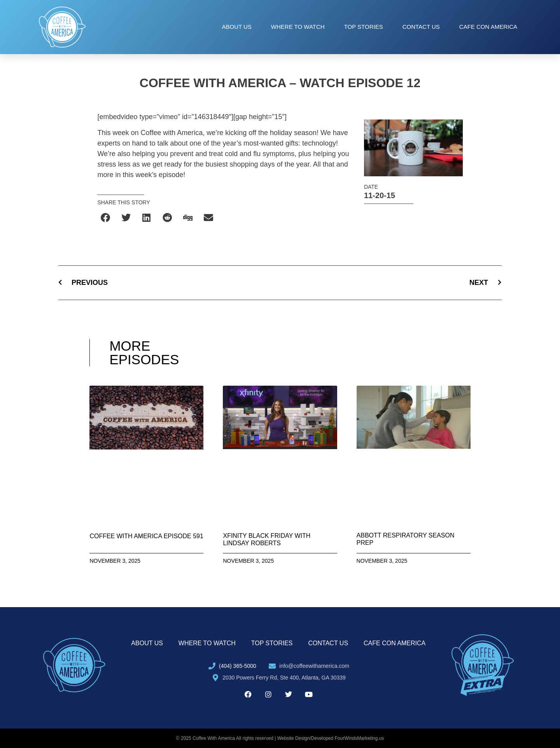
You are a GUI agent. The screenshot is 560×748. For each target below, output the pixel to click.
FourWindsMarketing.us (360, 738)
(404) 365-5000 (238, 666)
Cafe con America (488, 27)
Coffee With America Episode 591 (146, 536)
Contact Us (421, 27)
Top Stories (364, 27)
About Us (236, 27)
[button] (106, 218)
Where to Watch (298, 27)
